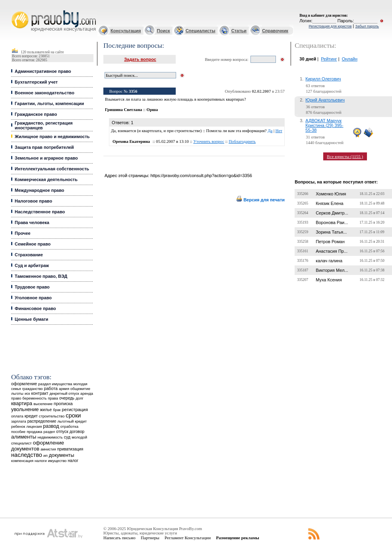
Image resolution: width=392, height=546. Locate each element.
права (53, 398)
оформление (24, 384)
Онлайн (350, 59)
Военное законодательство (45, 93)
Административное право (43, 71)
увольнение (25, 409)
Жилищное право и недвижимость (52, 136)
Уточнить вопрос (209, 141)
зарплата (19, 421)
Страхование (29, 255)
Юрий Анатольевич (325, 100)
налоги (41, 461)
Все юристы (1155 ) (345, 156)
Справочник (275, 31)
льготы (17, 393)
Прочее (23, 233)
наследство (27, 455)
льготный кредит (72, 421)
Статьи (239, 31)
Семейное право (33, 244)
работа (51, 388)
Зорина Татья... (331, 232)
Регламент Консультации (188, 538)
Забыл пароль (367, 26)
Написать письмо (119, 538)
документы (62, 455)
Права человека (32, 222)
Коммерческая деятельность (46, 179)
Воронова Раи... (332, 222)
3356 (133, 91)
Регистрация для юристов (330, 26)
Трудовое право (32, 287)
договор (77, 432)
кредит (31, 416)
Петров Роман (330, 242)
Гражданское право (36, 114)
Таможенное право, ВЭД (41, 276)
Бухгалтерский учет (36, 82)
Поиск (164, 31)
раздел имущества (55, 384)
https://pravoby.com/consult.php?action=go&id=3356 (201, 175)
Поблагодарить (242, 141)
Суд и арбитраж (32, 265)
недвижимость (50, 437)
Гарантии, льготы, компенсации (49, 103)
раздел (49, 432)
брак (57, 410)
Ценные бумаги (31, 319)
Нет (279, 131)
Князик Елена (330, 203)
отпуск (62, 432)
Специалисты (201, 31)
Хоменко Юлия (331, 194)
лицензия (34, 427)
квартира (22, 403)
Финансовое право (35, 308)
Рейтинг (329, 59)
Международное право (40, 190)
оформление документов (38, 446)
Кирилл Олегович (323, 79)
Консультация (126, 31)
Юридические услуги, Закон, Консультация (15, 11)
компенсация (22, 461)
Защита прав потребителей (44, 147)
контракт (40, 393)
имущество (57, 461)
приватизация (70, 449)
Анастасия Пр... (332, 251)
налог (73, 461)
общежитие (80, 389)
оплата (17, 416)
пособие (18, 432)
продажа (34, 432)
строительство (52, 416)
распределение (42, 421)
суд (67, 437)
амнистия (48, 449)
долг (80, 398)
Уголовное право (33, 298)
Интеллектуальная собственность (52, 169)
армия (64, 389)
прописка (63, 404)
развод (51, 426)
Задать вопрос (140, 59)
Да (270, 131)
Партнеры (150, 538)
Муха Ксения (329, 280)
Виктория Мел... (332, 270)
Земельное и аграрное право (46, 158)
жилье (46, 410)
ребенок (18, 426)
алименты (24, 437)
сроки (73, 415)
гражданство (33, 389)
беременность (34, 398)
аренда (87, 393)
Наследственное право (40, 212)
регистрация (75, 409)
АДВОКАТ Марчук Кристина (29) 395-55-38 (324, 125)
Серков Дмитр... (332, 213)
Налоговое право (33, 201)
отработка (69, 426)
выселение (43, 404)
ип (46, 455)
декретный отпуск (65, 394)
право (16, 398)
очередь (67, 398)
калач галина (329, 261)
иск (27, 394)
